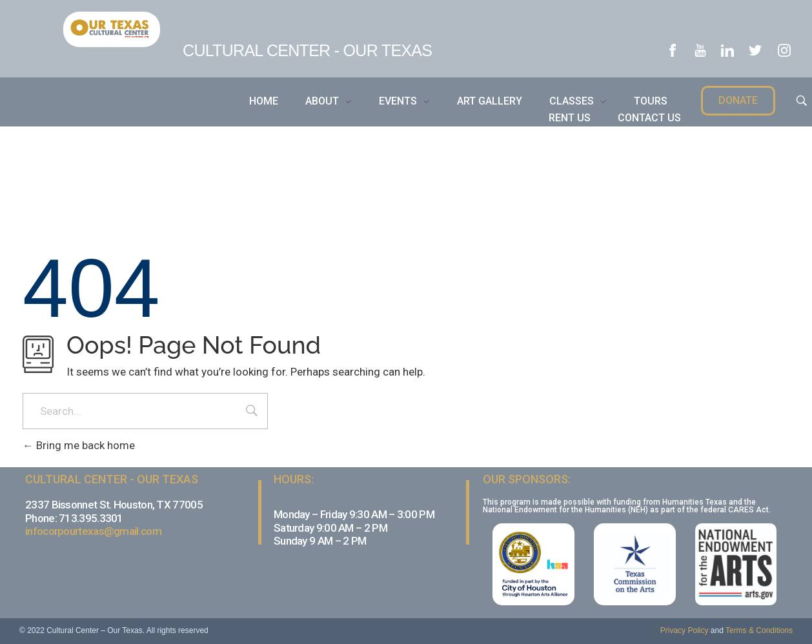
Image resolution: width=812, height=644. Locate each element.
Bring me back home (79, 445)
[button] (738, 101)
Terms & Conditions (759, 630)
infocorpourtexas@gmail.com (93, 531)
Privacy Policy (685, 630)
